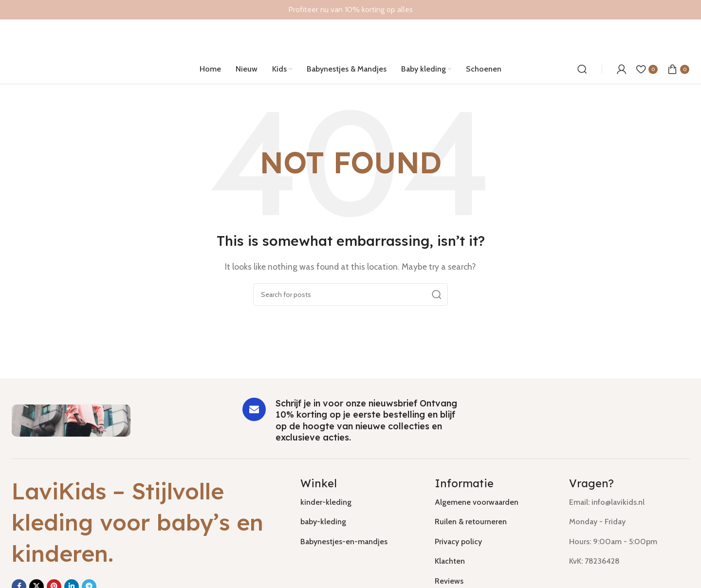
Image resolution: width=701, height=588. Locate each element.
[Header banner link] (350, 10)
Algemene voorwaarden (477, 502)
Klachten (450, 561)
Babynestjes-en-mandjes (344, 542)
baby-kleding (323, 522)
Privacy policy (458, 542)
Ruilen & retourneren (471, 522)
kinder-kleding (326, 502)
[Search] (582, 69)
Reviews (449, 581)
